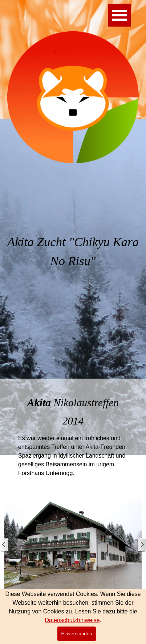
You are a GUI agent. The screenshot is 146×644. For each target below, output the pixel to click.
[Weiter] (142, 545)
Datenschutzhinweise (72, 620)
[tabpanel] (73, 260)
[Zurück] (4, 545)
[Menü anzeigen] (120, 15)
